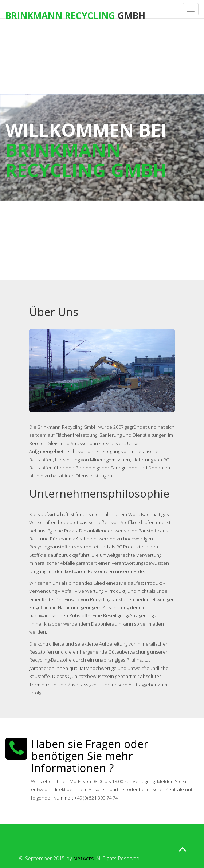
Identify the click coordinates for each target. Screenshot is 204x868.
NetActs (83, 858)
